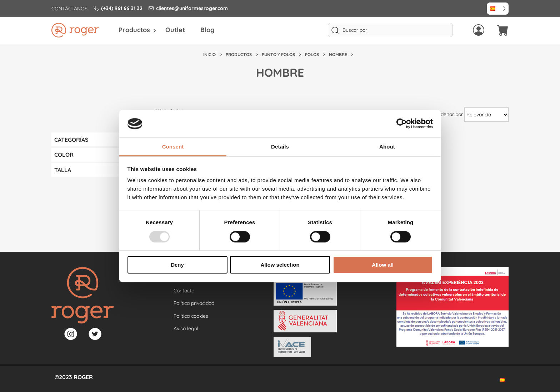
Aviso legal (186, 328)
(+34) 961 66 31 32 (118, 8)
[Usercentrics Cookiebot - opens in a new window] (402, 124)
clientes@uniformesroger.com (188, 8)
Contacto (184, 291)
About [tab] (387, 147)
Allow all (383, 265)
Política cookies (191, 316)
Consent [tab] (173, 147)
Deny (177, 265)
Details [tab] (280, 147)
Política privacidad (194, 303)
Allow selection (280, 265)
